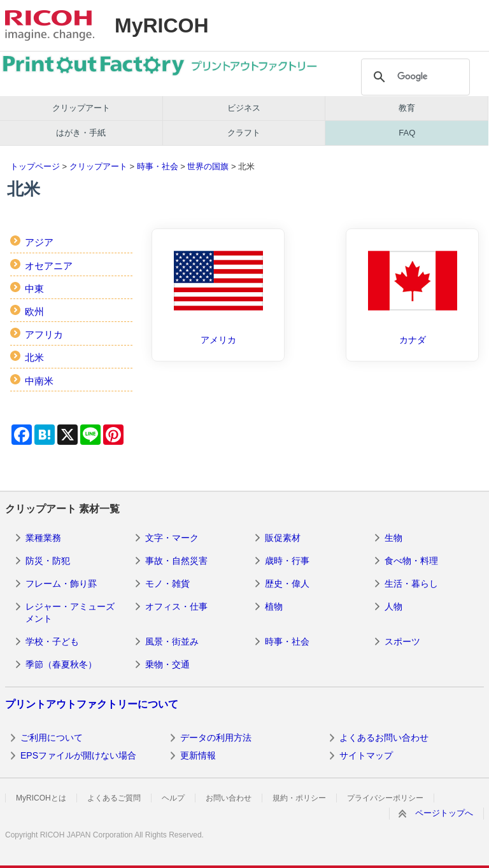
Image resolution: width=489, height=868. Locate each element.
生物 (393, 538)
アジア (39, 242)
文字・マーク (172, 538)
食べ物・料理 (411, 561)
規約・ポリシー (299, 798)
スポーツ (402, 641)
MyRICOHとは (41, 798)
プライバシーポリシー (385, 798)
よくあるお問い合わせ (384, 738)
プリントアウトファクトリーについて (92, 704)
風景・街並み (172, 641)
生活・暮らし (411, 584)
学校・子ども (52, 641)
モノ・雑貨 (167, 584)
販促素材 (283, 538)
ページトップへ (444, 813)
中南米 (39, 381)
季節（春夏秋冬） (61, 664)
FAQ (407, 133)
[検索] (414, 77)
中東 (34, 289)
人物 (393, 606)
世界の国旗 (208, 166)
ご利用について (52, 738)
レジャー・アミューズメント (70, 613)
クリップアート (81, 108)
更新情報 (198, 755)
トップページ (35, 166)
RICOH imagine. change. (50, 25)
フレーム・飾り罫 (61, 584)
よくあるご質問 (114, 798)
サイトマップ (366, 755)
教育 (407, 108)
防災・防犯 (48, 561)
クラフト (244, 133)
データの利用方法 (216, 738)
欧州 (34, 311)
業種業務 (43, 538)
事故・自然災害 (176, 561)
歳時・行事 (287, 561)
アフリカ (44, 334)
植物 (274, 606)
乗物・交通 (167, 664)
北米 (34, 357)
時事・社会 (158, 166)
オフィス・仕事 (176, 606)
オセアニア (49, 266)
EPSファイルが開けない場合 (78, 755)
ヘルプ (173, 798)
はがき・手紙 (81, 133)
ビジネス (244, 108)
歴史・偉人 (287, 584)
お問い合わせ (229, 798)
